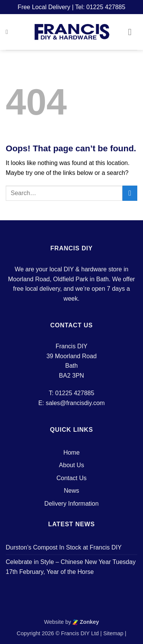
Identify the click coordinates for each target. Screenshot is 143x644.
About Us (72, 465)
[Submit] (130, 193)
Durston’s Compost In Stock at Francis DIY (64, 547)
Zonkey (86, 622)
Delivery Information (71, 504)
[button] (9, 32)
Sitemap (113, 633)
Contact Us (71, 478)
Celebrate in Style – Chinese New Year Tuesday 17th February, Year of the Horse (71, 567)
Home (71, 453)
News (71, 491)
